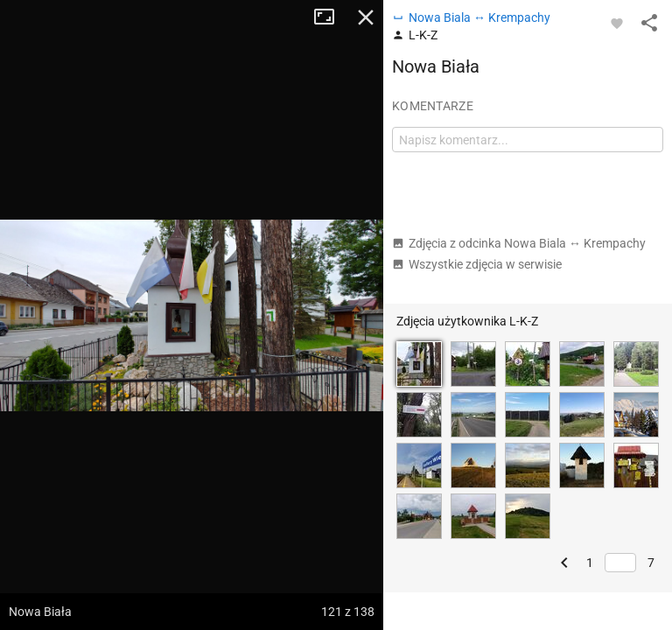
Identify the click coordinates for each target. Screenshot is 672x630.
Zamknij (366, 17)
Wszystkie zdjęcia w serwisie (477, 264)
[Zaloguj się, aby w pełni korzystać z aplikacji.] (617, 23)
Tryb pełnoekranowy (331, 17)
